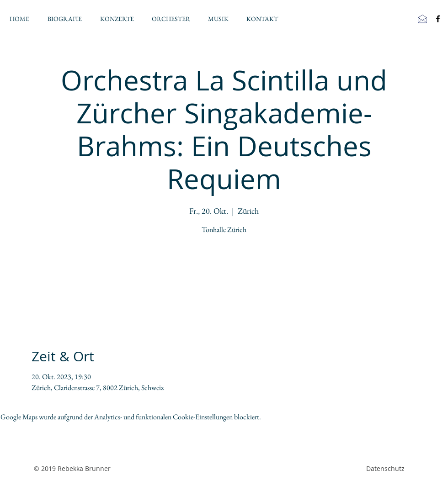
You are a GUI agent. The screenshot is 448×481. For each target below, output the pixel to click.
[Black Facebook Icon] (438, 19)
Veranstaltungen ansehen (224, 280)
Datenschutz (385, 468)
